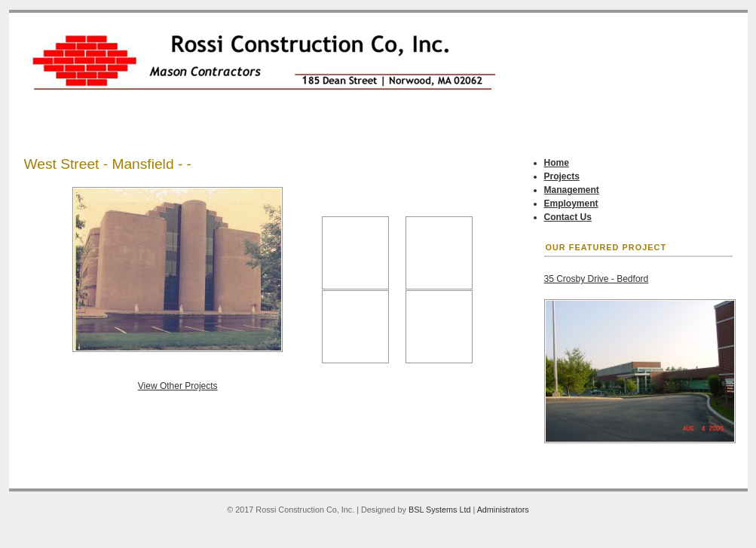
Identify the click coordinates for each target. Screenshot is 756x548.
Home (557, 163)
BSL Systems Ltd (439, 510)
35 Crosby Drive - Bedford (597, 279)
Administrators (503, 510)
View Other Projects (178, 386)
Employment (571, 204)
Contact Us (568, 217)
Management (572, 190)
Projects (562, 176)
